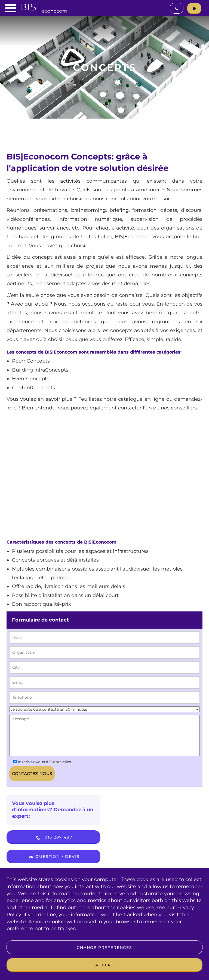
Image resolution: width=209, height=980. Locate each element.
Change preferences (104, 948)
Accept (104, 965)
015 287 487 (54, 838)
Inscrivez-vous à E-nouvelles (42, 762)
